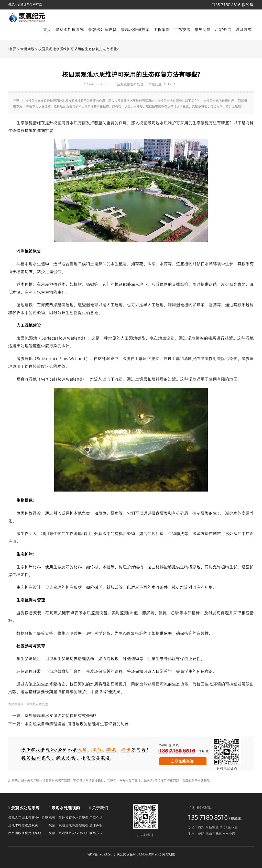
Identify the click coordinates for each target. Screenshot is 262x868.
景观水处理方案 (135, 29)
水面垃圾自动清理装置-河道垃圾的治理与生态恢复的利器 (77, 724)
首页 (47, 29)
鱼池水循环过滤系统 (23, 825)
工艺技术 (182, 29)
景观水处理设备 (102, 29)
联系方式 (244, 29)
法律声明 (96, 825)
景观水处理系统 (70, 29)
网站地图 (169, 854)
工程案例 (162, 29)
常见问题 (203, 29)
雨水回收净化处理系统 (25, 833)
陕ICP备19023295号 (101, 854)
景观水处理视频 (66, 808)
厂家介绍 (223, 29)
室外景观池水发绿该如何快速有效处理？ (61, 716)
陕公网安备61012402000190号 (139, 854)
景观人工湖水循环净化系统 (28, 818)
